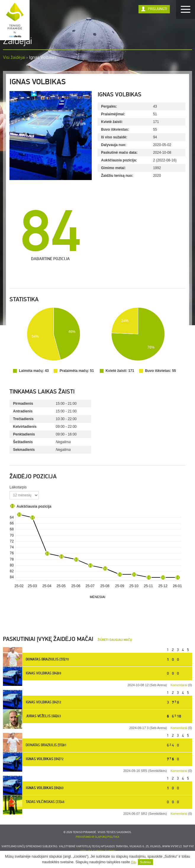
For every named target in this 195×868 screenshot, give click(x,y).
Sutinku (145, 862)
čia (133, 862)
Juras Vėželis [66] (42, 716)
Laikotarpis (18, 487)
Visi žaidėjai (14, 57)
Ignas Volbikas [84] (42, 673)
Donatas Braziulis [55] (46, 660)
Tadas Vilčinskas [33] (43, 802)
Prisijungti (157, 9)
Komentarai (179, 685)
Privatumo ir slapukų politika (97, 837)
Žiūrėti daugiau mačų (115, 640)
